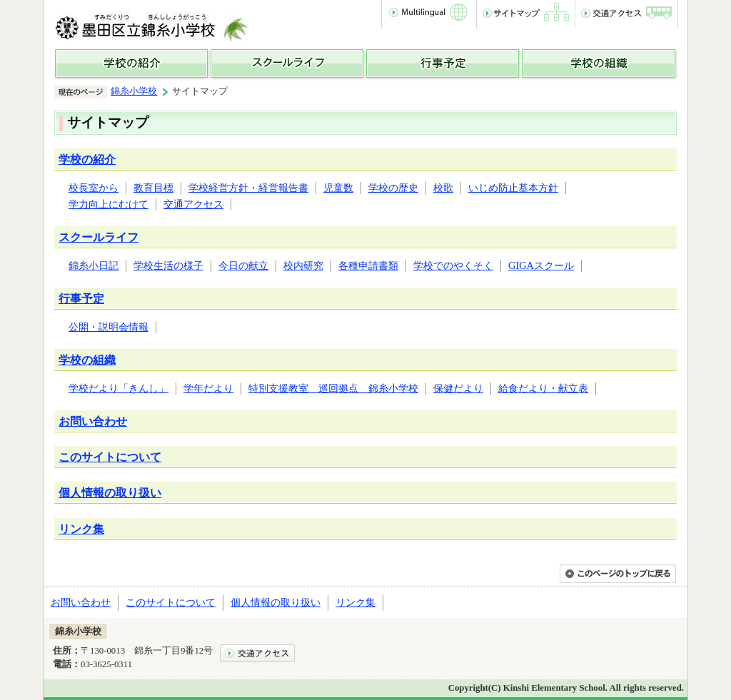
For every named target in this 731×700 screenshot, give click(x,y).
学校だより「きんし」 (119, 388)
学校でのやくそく (453, 265)
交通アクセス (193, 204)
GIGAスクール (541, 265)
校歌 (443, 188)
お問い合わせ (93, 421)
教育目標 (153, 188)
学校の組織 (87, 360)
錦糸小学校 (134, 91)
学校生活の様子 (168, 265)
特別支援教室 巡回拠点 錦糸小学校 (333, 388)
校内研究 (303, 265)
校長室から (94, 188)
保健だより (458, 388)
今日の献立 (243, 265)
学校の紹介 (87, 159)
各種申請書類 (368, 265)
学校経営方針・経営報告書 (248, 188)
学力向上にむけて (109, 204)
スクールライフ (99, 237)
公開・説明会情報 (109, 327)
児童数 (338, 188)
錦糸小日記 (94, 265)
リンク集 (81, 529)
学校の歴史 (393, 188)
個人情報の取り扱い (110, 493)
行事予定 (81, 299)
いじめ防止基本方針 (513, 188)
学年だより (208, 388)
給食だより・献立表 (543, 388)
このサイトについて (110, 457)
